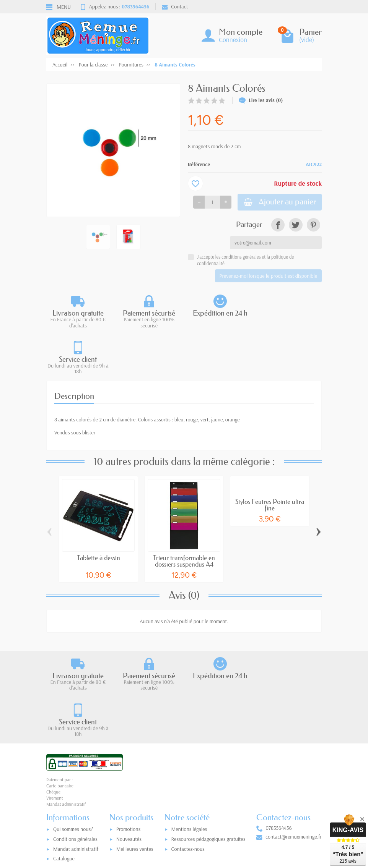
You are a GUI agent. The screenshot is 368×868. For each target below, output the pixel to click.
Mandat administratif (76, 758)
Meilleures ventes (135, 758)
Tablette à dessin (99, 512)
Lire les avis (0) (261, 100)
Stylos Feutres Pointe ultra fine (270, 459)
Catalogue (64, 768)
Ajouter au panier (278, 202)
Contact (175, 6)
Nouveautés (129, 748)
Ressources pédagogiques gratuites (208, 748)
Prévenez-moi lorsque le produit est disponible (268, 276)
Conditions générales (75, 748)
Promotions (128, 738)
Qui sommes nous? (73, 738)
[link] (278, 225)
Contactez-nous (188, 758)
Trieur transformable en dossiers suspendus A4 (184, 515)
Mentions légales (189, 738)
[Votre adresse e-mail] (186, 816)
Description (74, 350)
